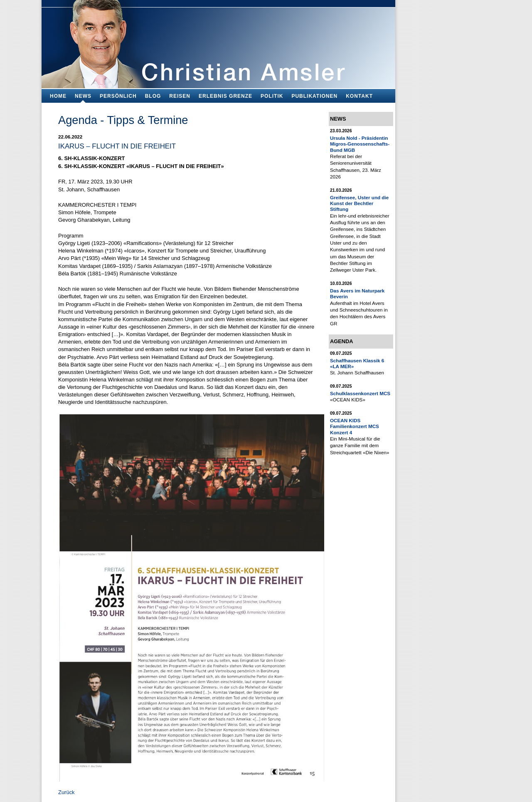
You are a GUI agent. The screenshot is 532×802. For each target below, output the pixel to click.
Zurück (66, 792)
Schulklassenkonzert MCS (360, 393)
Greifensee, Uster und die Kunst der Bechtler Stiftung (359, 203)
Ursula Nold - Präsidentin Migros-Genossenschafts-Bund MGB (360, 144)
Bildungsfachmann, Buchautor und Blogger (218, 42)
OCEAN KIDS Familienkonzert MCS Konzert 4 (355, 426)
